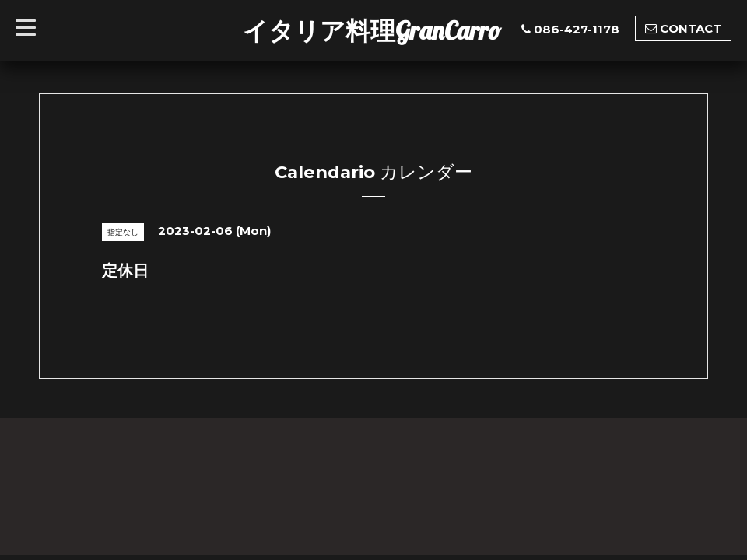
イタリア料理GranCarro (372, 30)
